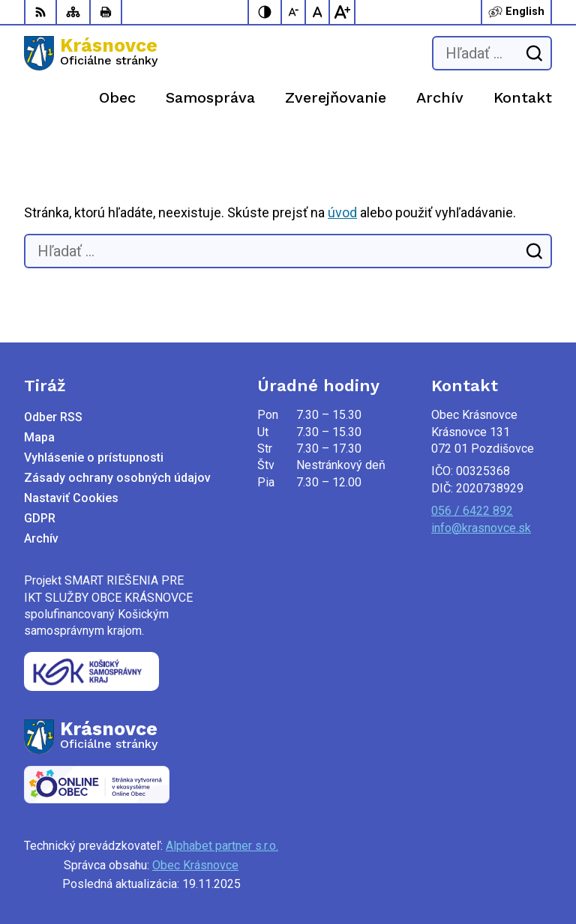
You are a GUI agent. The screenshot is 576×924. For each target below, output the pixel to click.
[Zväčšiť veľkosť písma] (342, 12)
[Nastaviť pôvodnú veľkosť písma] (318, 12)
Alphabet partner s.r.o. (222, 846)
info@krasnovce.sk (481, 528)
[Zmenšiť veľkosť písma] (294, 12)
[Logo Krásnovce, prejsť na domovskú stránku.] (91, 53)
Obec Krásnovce (195, 865)
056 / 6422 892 (472, 511)
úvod (342, 212)
